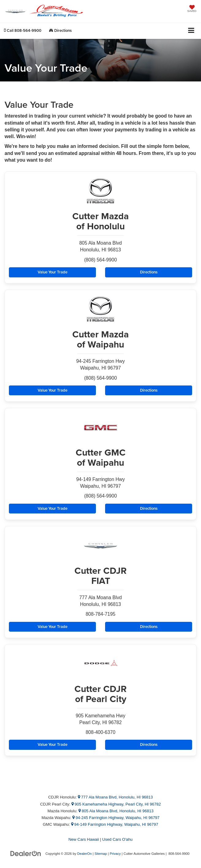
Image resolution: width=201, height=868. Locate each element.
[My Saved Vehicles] (192, 9)
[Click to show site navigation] (191, 31)
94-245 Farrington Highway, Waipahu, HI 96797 (116, 818)
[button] (23, 30)
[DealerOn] (26, 853)
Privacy (115, 854)
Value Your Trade (53, 272)
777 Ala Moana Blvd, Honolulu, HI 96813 (115, 797)
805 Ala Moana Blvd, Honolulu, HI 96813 (116, 811)
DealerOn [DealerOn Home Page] (84, 854)
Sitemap (101, 854)
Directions (60, 30)
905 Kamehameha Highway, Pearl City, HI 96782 (116, 804)
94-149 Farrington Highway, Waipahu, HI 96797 (115, 824)
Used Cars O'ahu (118, 839)
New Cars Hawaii (84, 839)
